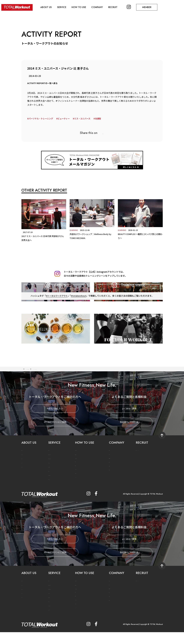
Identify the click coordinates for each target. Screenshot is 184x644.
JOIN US (141, 463)
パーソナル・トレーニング (42, 118)
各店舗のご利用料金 (129, 435)
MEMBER (164, 6)
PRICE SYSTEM (81, 463)
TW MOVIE (26, 480)
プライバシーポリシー (84, 482)
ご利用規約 (79, 478)
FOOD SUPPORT (55, 480)
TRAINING (53, 476)
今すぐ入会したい (55, 422)
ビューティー (66, 118)
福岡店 (112, 475)
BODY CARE (53, 484)
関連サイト (113, 483)
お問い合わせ (114, 479)
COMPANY (107, 6)
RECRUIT (125, 6)
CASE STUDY (54, 493)
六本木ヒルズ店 (115, 471)
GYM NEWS (27, 472)
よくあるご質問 (129, 422)
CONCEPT (26, 463)
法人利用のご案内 (82, 468)
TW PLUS (25, 476)
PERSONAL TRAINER (57, 468)
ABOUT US (49, 6)
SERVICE (67, 6)
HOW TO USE (87, 6)
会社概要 (112, 463)
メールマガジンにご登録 (55, 435)
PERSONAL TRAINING (58, 472)
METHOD (52, 463)
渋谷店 (112, 467)
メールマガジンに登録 (84, 490)
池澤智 (102, 118)
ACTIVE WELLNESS (56, 488)
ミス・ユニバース (85, 118)
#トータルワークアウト (56, 321)
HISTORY (25, 468)
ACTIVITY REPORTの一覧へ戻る (43, 83)
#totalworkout (79, 321)
